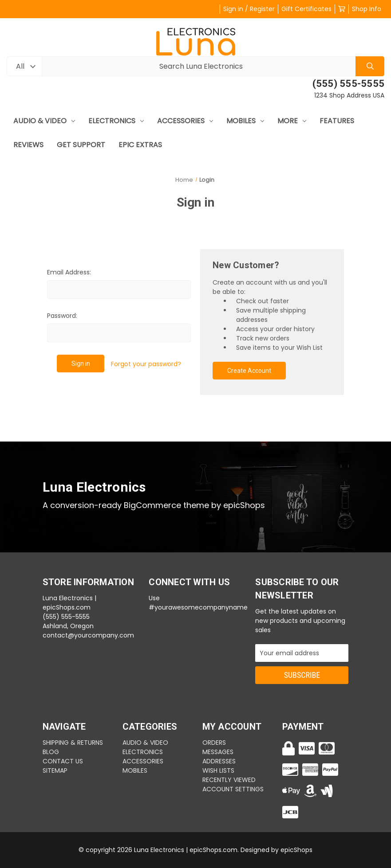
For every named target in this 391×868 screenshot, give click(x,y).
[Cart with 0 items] (342, 9)
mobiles (245, 121)
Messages (218, 752)
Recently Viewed (229, 780)
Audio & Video (44, 121)
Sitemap (55, 770)
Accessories (185, 121)
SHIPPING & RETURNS (73, 743)
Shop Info (367, 9)
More (292, 121)
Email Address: (69, 272)
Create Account (249, 371)
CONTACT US (63, 761)
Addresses (219, 761)
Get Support (81, 145)
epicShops (296, 850)
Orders (214, 743)
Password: (62, 316)
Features (337, 121)
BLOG (51, 752)
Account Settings (233, 789)
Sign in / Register (249, 9)
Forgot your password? (146, 364)
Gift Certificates (306, 9)
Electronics (116, 121)
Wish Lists (218, 770)
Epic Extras (140, 145)
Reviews (28, 145)
